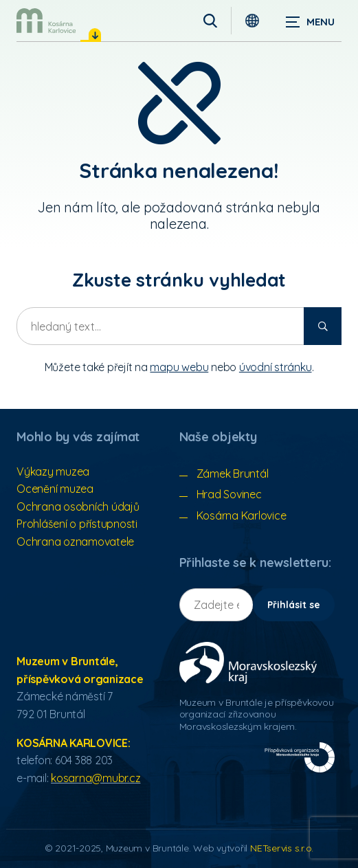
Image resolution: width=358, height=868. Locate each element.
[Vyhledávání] (210, 21)
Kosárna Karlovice (242, 515)
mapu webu (179, 367)
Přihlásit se (294, 605)
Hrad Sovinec (229, 494)
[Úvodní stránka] (46, 21)
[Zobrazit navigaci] (310, 21)
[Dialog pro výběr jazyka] (252, 21)
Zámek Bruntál (233, 474)
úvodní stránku (276, 367)
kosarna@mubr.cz (96, 778)
